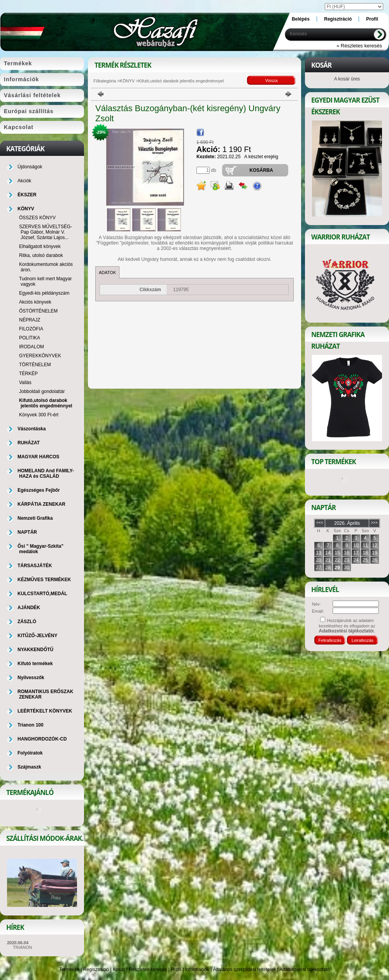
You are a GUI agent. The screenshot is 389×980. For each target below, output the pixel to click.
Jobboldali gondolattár (42, 391)
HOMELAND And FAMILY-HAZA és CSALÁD (46, 473)
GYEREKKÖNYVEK (40, 356)
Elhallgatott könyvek (40, 246)
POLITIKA (30, 338)
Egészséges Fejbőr (39, 490)
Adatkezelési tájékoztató (304, 970)
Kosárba (261, 170)
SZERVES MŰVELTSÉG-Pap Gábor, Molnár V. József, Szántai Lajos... (46, 232)
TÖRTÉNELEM (35, 365)
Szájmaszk (29, 767)
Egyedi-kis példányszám (44, 293)
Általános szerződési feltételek (244, 970)
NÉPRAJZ (30, 320)
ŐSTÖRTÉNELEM (38, 311)
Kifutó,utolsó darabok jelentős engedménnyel (46, 403)
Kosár (119, 970)
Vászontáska (32, 429)
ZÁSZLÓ (27, 622)
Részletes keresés (148, 970)
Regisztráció (96, 970)
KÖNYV (127, 81)
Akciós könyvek (35, 302)
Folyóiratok (30, 753)
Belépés (301, 19)
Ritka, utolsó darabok (41, 255)
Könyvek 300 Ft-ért (39, 415)
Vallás (25, 383)
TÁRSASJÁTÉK (35, 566)
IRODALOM (32, 347)
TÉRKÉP (28, 374)
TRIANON (23, 947)
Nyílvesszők (31, 678)
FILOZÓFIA (31, 329)
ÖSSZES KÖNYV (37, 218)
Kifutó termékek (35, 664)
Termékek (69, 970)
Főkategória (105, 81)
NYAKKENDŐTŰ (35, 650)
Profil (176, 970)
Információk (197, 970)
